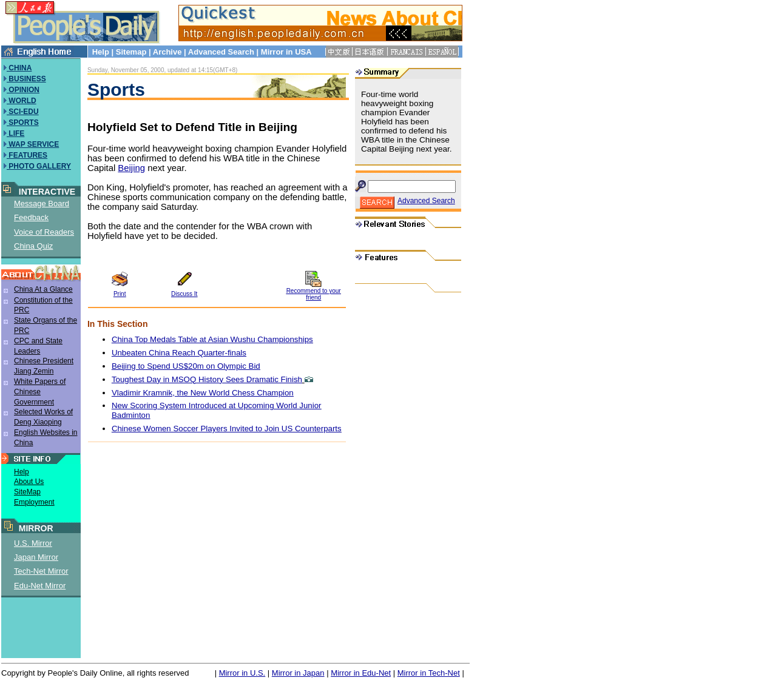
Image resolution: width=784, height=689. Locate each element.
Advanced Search (221, 52)
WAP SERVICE (33, 144)
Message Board (42, 203)
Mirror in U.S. (242, 673)
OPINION (23, 90)
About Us (29, 482)
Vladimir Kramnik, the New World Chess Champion (203, 393)
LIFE (15, 133)
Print (120, 294)
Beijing (131, 168)
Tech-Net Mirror (41, 571)
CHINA (19, 68)
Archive (167, 52)
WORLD (22, 101)
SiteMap (27, 492)
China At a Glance (43, 289)
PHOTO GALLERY (39, 166)
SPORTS (23, 123)
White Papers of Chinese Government (40, 392)
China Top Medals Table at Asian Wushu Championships (212, 339)
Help (101, 52)
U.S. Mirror (33, 543)
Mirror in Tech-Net (429, 673)
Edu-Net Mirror (40, 586)
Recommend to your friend (314, 294)
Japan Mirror (36, 557)
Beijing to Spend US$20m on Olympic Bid (186, 366)
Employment (34, 502)
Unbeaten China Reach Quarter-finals (179, 353)
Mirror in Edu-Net (361, 673)
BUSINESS (26, 79)
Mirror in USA (286, 52)
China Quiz (33, 246)
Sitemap (131, 52)
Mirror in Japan (298, 673)
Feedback (31, 217)
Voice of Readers (44, 232)
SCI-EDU (23, 112)
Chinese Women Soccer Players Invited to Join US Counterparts (227, 429)
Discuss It (184, 294)
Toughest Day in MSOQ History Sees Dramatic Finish (207, 379)
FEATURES (27, 155)
